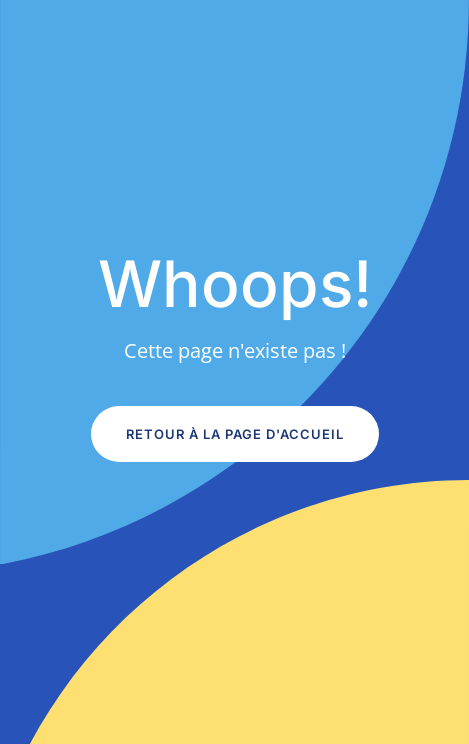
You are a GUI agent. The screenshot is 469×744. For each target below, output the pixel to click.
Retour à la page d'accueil (235, 434)
